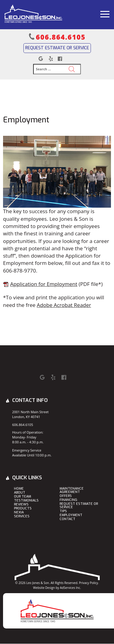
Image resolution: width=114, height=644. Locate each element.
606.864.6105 (61, 37)
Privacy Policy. (89, 583)
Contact (67, 519)
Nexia (19, 513)
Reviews (21, 505)
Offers (66, 496)
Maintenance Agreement (72, 491)
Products (23, 509)
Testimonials (26, 501)
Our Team (22, 497)
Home (19, 489)
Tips (63, 511)
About (20, 493)
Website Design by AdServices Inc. (57, 588)
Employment (71, 515)
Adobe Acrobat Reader (64, 305)
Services (22, 517)
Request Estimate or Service (57, 48)
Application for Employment (44, 284)
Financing (68, 500)
